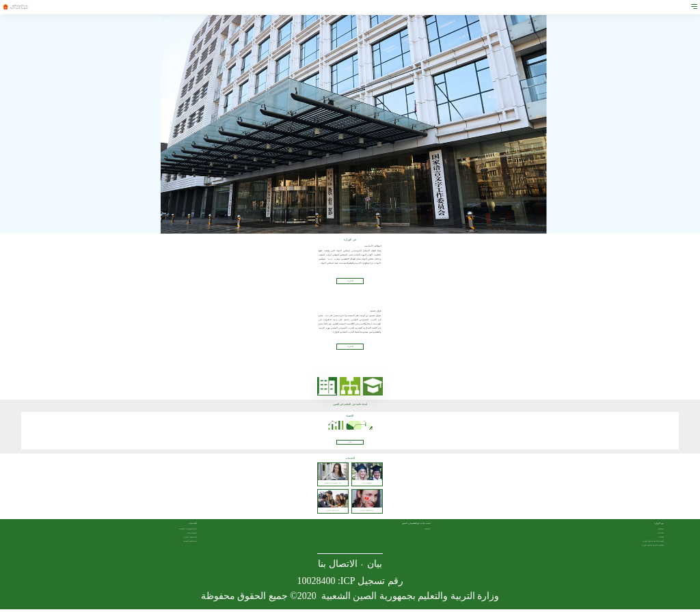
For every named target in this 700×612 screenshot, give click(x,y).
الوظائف (661, 531)
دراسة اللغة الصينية (190, 544)
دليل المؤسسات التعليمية (188, 531)
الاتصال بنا (338, 567)
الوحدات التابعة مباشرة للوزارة (653, 544)
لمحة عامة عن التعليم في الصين (416, 526)
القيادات (661, 535)
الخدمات (193, 526)
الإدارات (661, 540)
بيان (375, 567)
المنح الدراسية (192, 535)
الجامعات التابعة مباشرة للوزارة (653, 548)
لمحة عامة (428, 531)
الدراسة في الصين (190, 540)
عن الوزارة (659, 526)
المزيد (350, 445)
